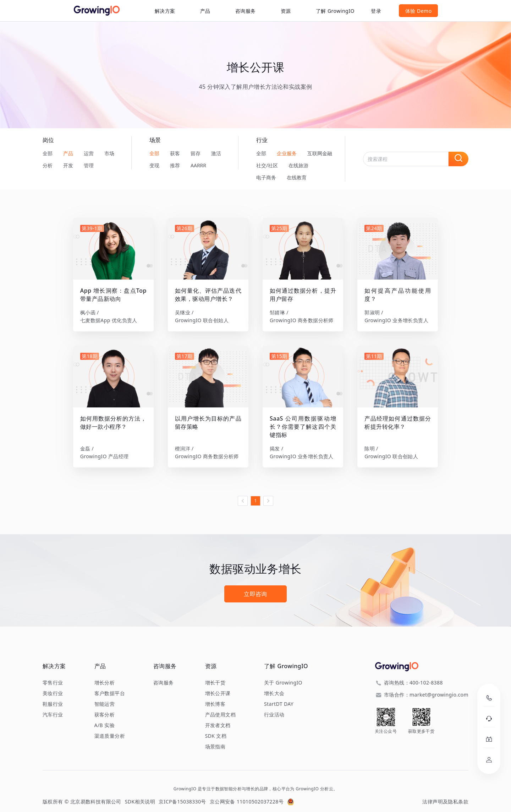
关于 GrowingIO (283, 675)
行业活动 (274, 707)
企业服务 (287, 153)
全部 (48, 153)
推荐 (175, 165)
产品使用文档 (220, 707)
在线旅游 (298, 165)
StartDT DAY (279, 696)
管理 (89, 165)
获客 (175, 153)
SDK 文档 (216, 728)
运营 (89, 153)
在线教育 (297, 177)
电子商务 (266, 177)
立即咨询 (255, 586)
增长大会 (274, 685)
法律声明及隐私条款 (445, 793)
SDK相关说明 (140, 793)
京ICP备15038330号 (182, 793)
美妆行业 (53, 685)
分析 (48, 165)
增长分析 (105, 675)
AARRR (198, 165)
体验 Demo (449, 11)
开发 (68, 165)
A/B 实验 (105, 717)
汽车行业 (53, 707)
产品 (68, 153)
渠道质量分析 (110, 728)
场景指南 (215, 738)
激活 (216, 153)
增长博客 (215, 696)
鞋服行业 (53, 696)
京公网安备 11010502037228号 (247, 793)
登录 (406, 11)
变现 (154, 165)
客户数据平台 (110, 685)
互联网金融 (320, 153)
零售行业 (53, 675)
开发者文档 (218, 717)
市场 (109, 153)
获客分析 (105, 707)
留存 (196, 153)
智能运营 (105, 696)
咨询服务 (215, 11)
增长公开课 (218, 685)
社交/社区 (267, 165)
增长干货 (215, 675)
